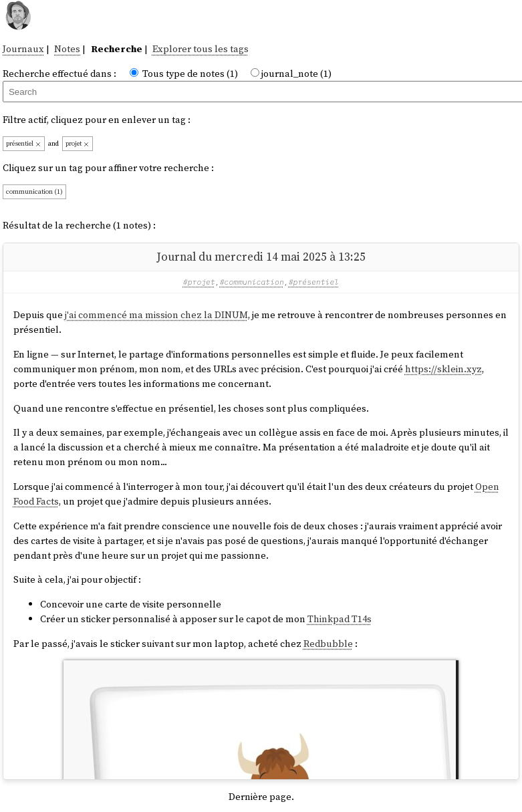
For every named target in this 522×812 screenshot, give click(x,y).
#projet (199, 282)
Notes (67, 49)
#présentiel (314, 282)
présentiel (24, 143)
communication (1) (34, 191)
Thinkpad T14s (340, 619)
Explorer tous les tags (201, 49)
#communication (252, 282)
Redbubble (328, 644)
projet (78, 143)
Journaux (23, 49)
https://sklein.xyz (443, 369)
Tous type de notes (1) (190, 74)
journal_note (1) (296, 74)
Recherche (117, 49)
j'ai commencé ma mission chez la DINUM (156, 315)
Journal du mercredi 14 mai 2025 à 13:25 (261, 257)
